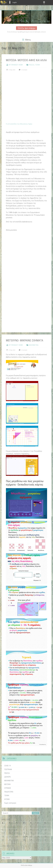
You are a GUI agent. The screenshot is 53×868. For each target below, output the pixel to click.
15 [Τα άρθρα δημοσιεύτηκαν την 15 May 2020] (31, 833)
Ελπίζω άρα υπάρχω (26, 28)
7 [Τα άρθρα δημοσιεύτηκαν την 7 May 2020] (24, 830)
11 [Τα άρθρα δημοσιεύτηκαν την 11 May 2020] (3, 833)
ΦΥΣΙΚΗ (7, 799)
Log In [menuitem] (15, 2)
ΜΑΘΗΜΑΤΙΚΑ (34, 345)
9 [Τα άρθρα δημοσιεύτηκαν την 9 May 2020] (38, 830)
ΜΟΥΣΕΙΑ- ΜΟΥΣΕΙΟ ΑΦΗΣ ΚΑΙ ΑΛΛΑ (26, 60)
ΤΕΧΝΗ (37, 65)
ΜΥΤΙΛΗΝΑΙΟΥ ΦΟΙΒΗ (16, 65)
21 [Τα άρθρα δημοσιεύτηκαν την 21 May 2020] (24, 837)
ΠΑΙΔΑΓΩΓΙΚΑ (9, 792)
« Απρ (4, 846)
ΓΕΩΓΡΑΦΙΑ (8, 769)
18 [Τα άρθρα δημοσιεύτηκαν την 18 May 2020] (3, 837)
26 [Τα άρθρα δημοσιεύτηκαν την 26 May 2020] (10, 840)
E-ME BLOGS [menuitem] (10, 2)
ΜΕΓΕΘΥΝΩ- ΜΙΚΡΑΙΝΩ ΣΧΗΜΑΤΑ (25, 340)
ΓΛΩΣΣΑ (32, 65)
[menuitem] (4, 2)
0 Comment (23, 70)
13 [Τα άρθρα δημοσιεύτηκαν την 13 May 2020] (17, 833)
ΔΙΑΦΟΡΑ (7, 777)
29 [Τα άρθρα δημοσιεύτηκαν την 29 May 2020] (31, 840)
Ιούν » (9, 846)
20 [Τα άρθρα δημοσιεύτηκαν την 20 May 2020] (17, 837)
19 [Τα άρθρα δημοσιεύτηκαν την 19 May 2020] (10, 837)
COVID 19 (7, 766)
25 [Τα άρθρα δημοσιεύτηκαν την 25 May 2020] (3, 840)
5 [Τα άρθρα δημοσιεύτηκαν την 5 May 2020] (9, 830)
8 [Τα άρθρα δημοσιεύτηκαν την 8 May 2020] (31, 830)
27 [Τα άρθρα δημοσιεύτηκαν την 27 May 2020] (17, 840)
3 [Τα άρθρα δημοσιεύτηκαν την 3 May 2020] (45, 826)
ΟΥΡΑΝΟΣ (8, 788)
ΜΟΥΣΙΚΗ (7, 784)
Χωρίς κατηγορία (10, 803)
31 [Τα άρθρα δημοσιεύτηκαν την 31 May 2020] (45, 840)
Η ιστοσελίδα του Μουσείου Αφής (19, 124)
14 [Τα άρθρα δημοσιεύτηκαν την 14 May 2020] (24, 833)
